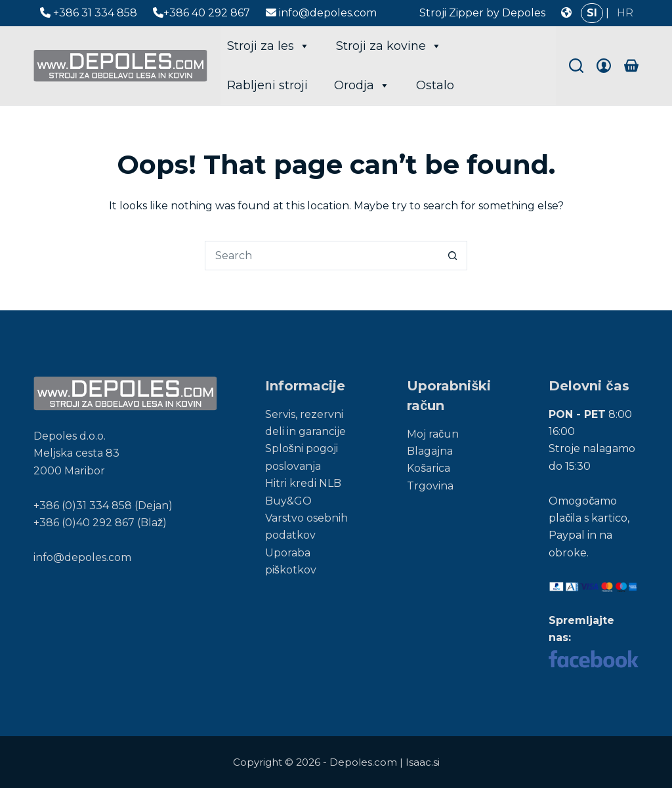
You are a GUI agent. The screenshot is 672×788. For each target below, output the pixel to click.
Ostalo (435, 85)
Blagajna (430, 451)
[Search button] (452, 256)
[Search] (576, 66)
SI (592, 13)
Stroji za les (268, 46)
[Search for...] (321, 256)
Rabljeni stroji (267, 85)
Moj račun (433, 434)
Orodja (362, 85)
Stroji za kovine (389, 46)
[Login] (604, 66)
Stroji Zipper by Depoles (482, 13)
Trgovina (430, 486)
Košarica (429, 468)
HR (625, 13)
